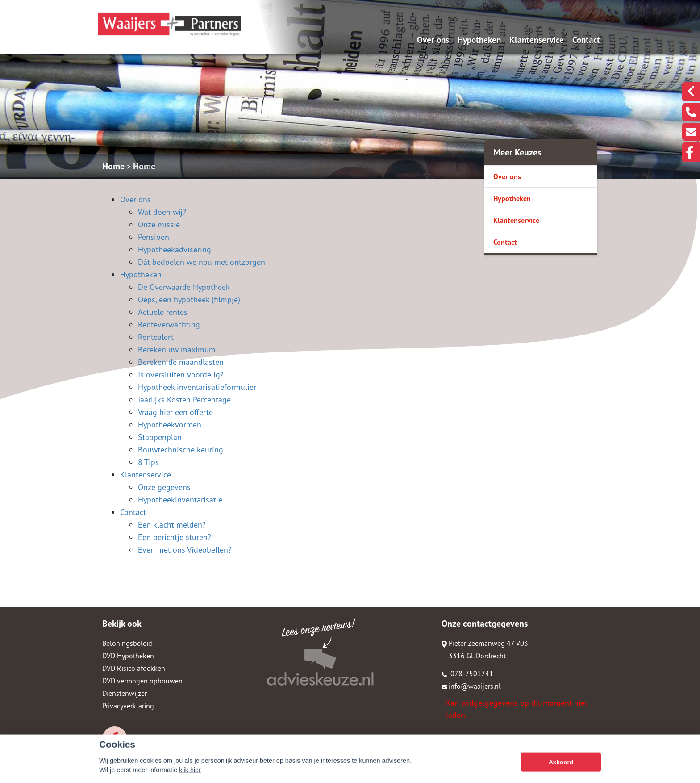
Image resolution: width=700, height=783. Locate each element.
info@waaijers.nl (471, 686)
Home (113, 166)
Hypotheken (479, 40)
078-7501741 (467, 674)
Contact (586, 40)
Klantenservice (537, 40)
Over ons (433, 40)
